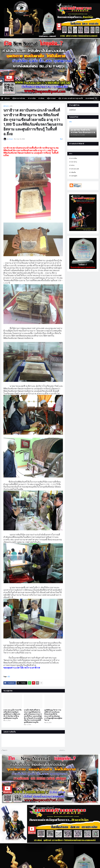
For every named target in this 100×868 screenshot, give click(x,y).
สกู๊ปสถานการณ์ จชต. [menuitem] (19, 98)
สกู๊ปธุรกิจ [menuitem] (9, 103)
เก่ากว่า (62, 750)
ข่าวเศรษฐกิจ (73, 176)
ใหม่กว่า (5, 750)
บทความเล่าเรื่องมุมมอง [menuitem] (29, 103)
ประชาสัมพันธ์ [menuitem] (90, 98)
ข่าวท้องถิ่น (73, 172)
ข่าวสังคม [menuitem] (41, 98)
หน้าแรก (6, 106)
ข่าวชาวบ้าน (73, 162)
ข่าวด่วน (72, 165)
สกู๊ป (11, 106)
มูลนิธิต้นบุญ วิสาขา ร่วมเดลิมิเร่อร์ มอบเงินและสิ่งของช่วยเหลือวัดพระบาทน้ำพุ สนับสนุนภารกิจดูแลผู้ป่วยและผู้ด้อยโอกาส (53, 715)
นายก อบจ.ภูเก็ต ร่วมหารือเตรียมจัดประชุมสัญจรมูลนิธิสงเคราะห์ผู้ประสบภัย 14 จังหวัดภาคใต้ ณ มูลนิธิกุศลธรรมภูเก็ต (12, 714)
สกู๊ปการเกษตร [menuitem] (51, 98)
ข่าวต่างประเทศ (74, 169)
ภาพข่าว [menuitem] (17, 103)
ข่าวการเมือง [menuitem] (32, 98)
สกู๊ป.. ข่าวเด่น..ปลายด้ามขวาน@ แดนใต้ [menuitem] (71, 98)
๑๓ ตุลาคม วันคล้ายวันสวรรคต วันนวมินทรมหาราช (83, 131)
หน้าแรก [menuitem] (7, 98)
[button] (3, 98)
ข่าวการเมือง (73, 158)
